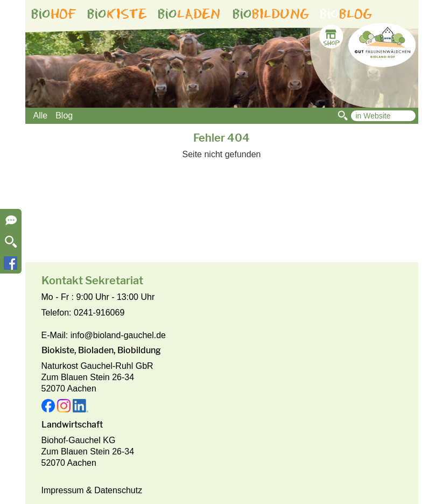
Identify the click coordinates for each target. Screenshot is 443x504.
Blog (64, 115)
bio (54, 14)
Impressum (63, 490)
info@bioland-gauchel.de (118, 335)
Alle (41, 115)
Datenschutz (118, 490)
